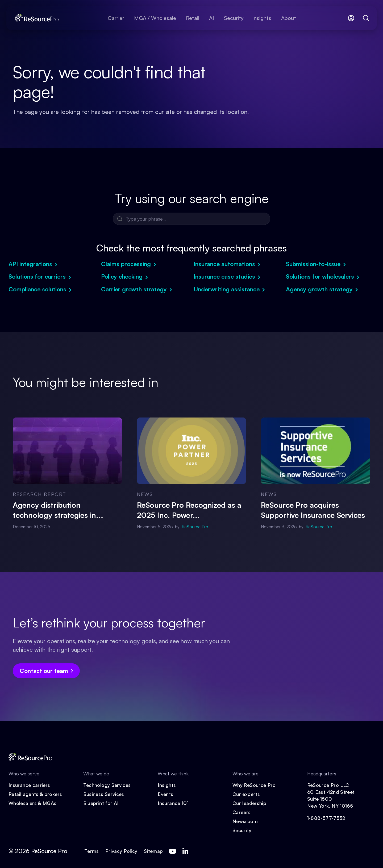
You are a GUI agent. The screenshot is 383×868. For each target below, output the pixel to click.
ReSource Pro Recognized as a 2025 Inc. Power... (189, 510)
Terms (92, 851)
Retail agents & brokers (35, 794)
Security (242, 830)
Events (165, 794)
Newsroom (245, 821)
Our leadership (249, 803)
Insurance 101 (173, 803)
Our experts (246, 794)
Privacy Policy (121, 851)
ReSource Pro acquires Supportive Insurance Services (313, 510)
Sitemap (153, 851)
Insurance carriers (29, 785)
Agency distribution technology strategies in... (58, 510)
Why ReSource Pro (254, 785)
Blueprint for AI (101, 803)
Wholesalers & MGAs (32, 803)
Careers (242, 812)
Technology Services (107, 785)
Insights (167, 785)
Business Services (104, 794)
